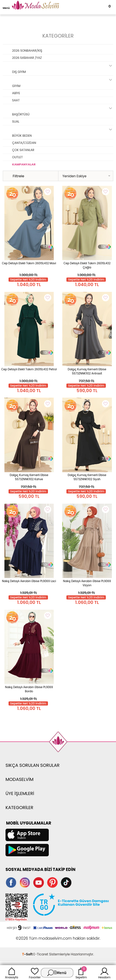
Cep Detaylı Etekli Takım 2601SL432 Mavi (29, 263)
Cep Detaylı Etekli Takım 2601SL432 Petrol (29, 369)
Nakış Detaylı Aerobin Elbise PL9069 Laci (29, 581)
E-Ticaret (41, 954)
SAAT (16, 100)
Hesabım (105, 973)
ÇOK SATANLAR (23, 150)
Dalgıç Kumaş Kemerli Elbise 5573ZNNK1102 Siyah (87, 477)
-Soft (28, 954)
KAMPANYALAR (24, 164)
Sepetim (81, 973)
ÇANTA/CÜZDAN (24, 143)
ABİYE (16, 93)
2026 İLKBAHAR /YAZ (27, 58)
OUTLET (17, 157)
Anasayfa (12, 973)
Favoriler (35, 973)
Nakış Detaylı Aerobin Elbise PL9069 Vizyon (87, 583)
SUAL (16, 121)
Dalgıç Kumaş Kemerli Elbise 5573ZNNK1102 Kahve (29, 477)
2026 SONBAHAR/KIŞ (27, 51)
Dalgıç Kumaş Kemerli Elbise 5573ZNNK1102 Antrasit (87, 371)
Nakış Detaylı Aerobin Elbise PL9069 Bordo (29, 689)
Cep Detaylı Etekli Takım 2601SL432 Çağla (87, 265)
